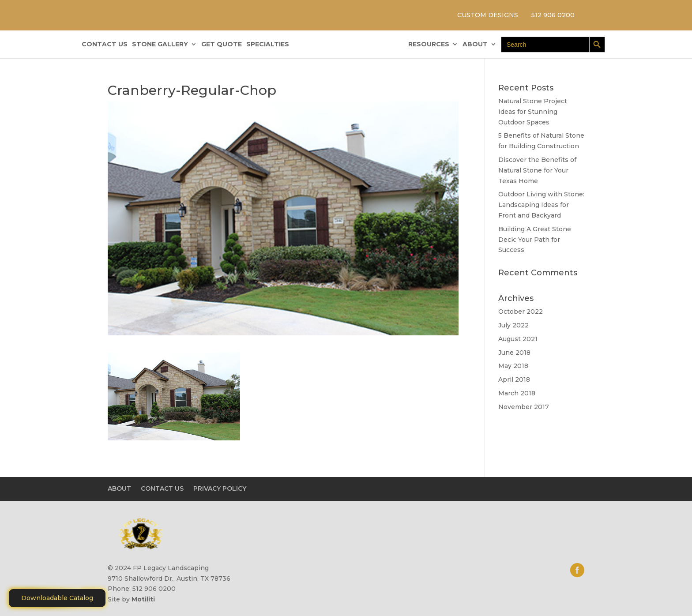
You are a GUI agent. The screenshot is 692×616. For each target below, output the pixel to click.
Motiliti (143, 599)
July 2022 (513, 325)
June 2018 (514, 353)
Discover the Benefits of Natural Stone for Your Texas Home (537, 170)
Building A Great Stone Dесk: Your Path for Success (535, 240)
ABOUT (475, 45)
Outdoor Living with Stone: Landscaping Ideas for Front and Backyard (541, 205)
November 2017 (524, 407)
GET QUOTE (222, 45)
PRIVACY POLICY (220, 488)
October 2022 (521, 312)
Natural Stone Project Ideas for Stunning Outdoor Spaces (533, 112)
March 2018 (517, 393)
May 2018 (513, 366)
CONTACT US (105, 45)
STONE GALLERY (160, 45)
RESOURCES (429, 45)
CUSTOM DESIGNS (488, 15)
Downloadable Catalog (57, 598)
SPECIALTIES (268, 45)
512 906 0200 (553, 15)
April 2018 (514, 379)
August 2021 (518, 339)
